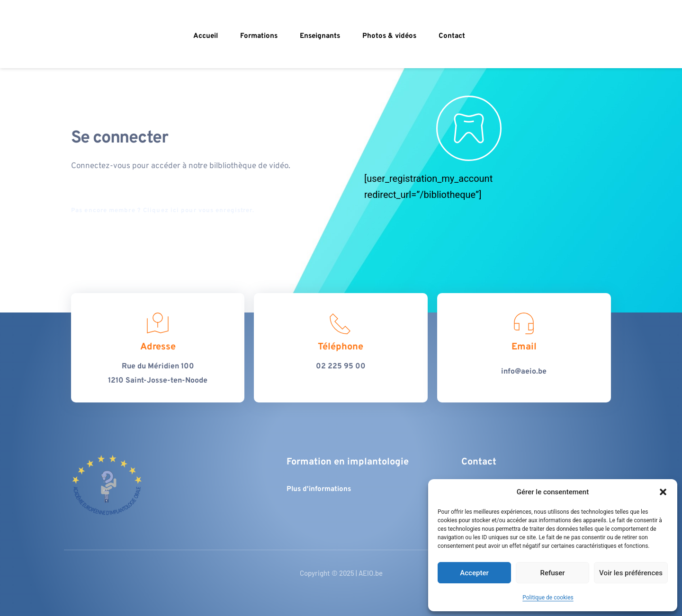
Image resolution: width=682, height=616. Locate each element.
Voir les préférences (631, 573)
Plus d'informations (319, 489)
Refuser (552, 573)
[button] (663, 492)
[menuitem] (207, 36)
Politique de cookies (548, 598)
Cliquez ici (161, 211)
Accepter (474, 573)
